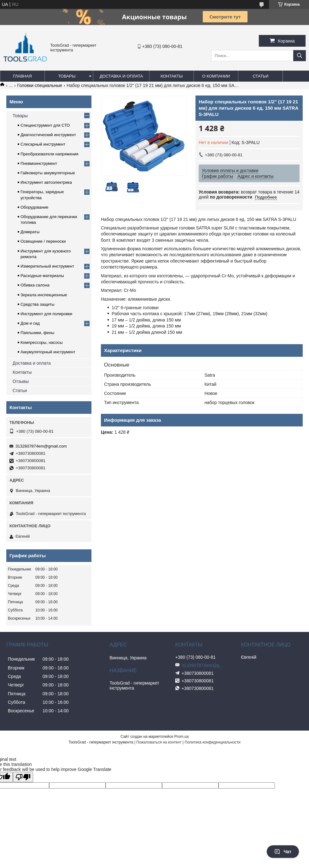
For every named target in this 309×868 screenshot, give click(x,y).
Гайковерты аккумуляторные (48, 173)
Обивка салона (35, 285)
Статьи (260, 76)
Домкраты (30, 232)
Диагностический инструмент (48, 135)
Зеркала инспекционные (44, 295)
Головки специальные (40, 85)
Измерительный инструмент (47, 266)
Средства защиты (38, 304)
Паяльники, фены (37, 333)
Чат (283, 852)
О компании (216, 76)
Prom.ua (181, 737)
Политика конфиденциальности (213, 742)
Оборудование (34, 207)
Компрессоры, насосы (42, 342)
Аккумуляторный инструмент (48, 352)
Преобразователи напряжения (50, 154)
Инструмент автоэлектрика (46, 182)
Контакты (172, 76)
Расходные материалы (42, 276)
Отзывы (21, 381)
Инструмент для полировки (46, 314)
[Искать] (300, 56)
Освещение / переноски (43, 241)
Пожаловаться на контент (159, 742)
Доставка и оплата (121, 76)
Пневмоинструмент (39, 163)
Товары (67, 76)
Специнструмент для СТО (45, 125)
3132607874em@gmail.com (41, 446)
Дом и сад (30, 323)
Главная (22, 76)
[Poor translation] (23, 777)
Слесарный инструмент (43, 144)
